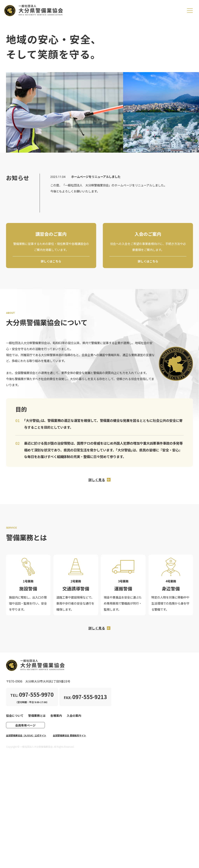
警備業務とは (37, 718)
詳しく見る (97, 481)
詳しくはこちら (51, 261)
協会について (15, 718)
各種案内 (56, 718)
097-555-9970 (36, 697)
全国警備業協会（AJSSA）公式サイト (26, 738)
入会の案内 (74, 718)
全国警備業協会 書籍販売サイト (69, 738)
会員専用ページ (25, 728)
